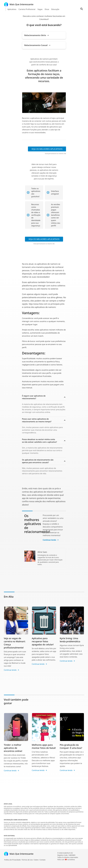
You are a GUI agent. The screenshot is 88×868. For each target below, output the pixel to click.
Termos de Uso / (28, 860)
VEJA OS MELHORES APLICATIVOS (47, 149)
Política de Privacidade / (13, 860)
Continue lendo (51, 540)
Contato (43, 860)
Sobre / (37, 860)
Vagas (40, 9)
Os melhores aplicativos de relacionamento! (37, 524)
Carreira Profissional (27, 9)
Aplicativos (12, 9)
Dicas (47, 9)
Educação (55, 9)
